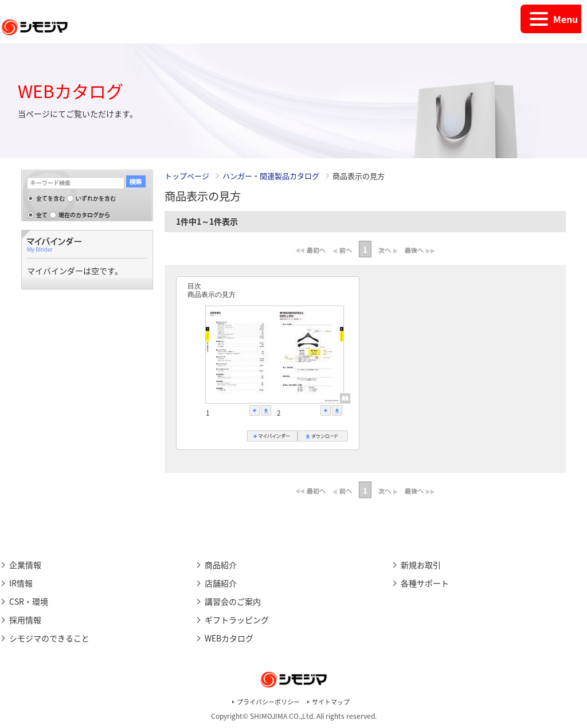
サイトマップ (331, 702)
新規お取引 (421, 565)
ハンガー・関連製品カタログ (272, 176)
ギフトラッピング (237, 620)
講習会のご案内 (233, 601)
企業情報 (25, 565)
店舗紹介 (221, 583)
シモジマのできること (49, 638)
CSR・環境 (29, 601)
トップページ (187, 176)
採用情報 (25, 620)
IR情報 (21, 583)
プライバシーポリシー (268, 702)
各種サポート (425, 583)
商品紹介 (221, 565)
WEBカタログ (229, 638)
